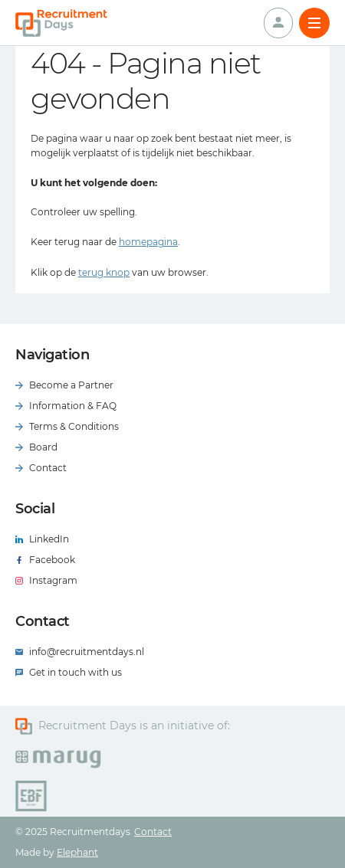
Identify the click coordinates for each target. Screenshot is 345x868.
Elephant (77, 852)
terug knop (104, 272)
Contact (153, 832)
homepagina (148, 242)
